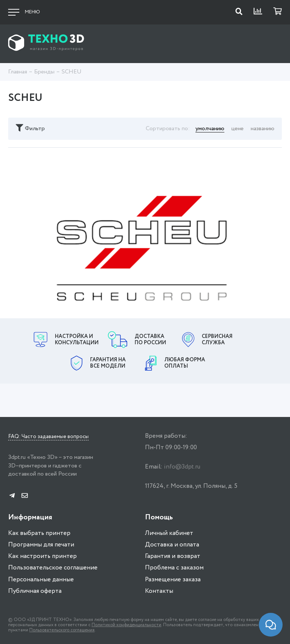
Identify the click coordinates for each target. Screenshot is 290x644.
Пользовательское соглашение (53, 568)
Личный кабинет (169, 533)
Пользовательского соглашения (62, 630)
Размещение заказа (173, 580)
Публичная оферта (35, 591)
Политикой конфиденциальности (126, 625)
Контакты (159, 591)
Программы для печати (41, 545)
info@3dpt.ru (182, 467)
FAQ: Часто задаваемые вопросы (48, 437)
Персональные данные (41, 580)
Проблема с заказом (174, 568)
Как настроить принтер (42, 556)
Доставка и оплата (172, 545)
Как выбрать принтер (39, 533)
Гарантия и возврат (173, 556)
